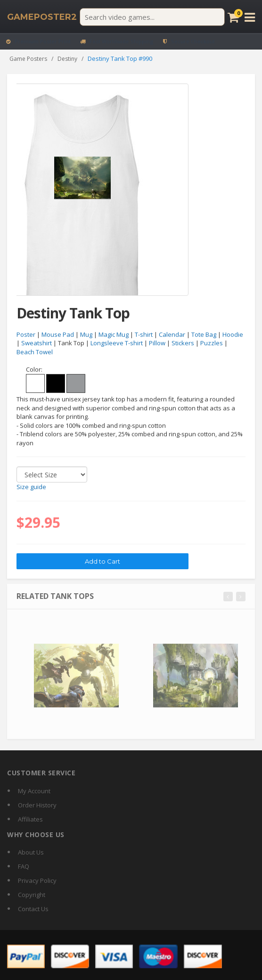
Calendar (172, 334)
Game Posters (28, 59)
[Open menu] (250, 17)
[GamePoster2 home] (42, 17)
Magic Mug (114, 334)
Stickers (183, 343)
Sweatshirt (37, 343)
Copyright (32, 895)
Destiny (67, 59)
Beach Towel (35, 352)
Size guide (31, 487)
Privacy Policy (37, 880)
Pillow (157, 343)
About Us (31, 852)
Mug (86, 334)
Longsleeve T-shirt (117, 343)
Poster (26, 334)
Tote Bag (204, 334)
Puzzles (212, 343)
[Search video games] (152, 17)
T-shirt (144, 334)
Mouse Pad (58, 334)
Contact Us (33, 909)
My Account (34, 791)
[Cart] (233, 17)
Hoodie (233, 334)
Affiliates (30, 819)
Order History (37, 805)
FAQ (24, 866)
